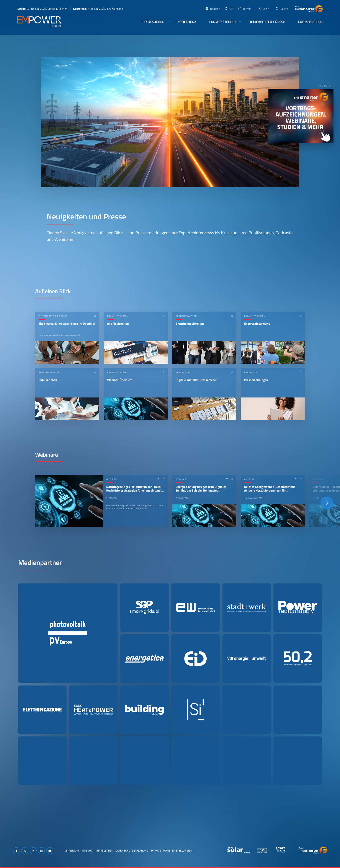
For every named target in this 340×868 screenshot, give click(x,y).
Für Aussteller (222, 22)
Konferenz (187, 22)
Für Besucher (153, 22)
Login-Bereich (310, 22)
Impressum (71, 850)
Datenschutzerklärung (132, 850)
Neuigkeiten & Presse (267, 22)
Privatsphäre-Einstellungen (171, 850)
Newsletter (104, 850)
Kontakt (87, 850)
